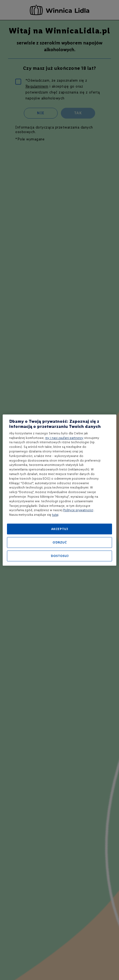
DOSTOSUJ (60, 556)
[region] (59, 490)
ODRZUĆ (60, 542)
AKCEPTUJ (60, 529)
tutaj (55, 515)
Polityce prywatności (78, 510)
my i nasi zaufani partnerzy (64, 438)
